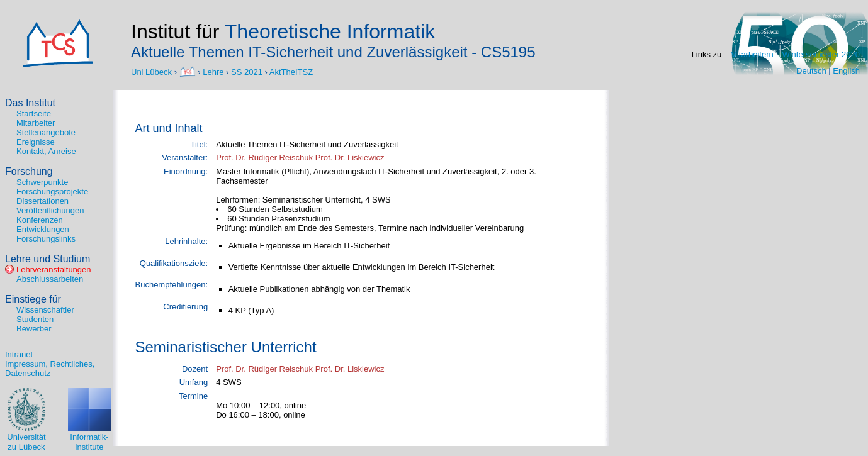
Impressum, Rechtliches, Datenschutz (50, 369)
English (846, 71)
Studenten (35, 319)
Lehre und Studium (48, 259)
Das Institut (30, 103)
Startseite (34, 114)
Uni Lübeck (153, 71)
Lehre (213, 71)
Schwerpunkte (42, 182)
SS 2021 (247, 71)
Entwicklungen (43, 229)
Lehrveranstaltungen (54, 270)
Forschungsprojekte (52, 192)
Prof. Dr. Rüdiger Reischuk (264, 158)
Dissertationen (42, 201)
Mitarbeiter (36, 123)
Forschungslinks (46, 239)
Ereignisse (36, 142)
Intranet (19, 354)
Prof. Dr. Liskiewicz (350, 158)
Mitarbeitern (752, 54)
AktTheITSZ (291, 71)
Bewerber (34, 329)
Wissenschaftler (45, 310)
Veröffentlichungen (50, 210)
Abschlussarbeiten (50, 279)
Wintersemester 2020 (821, 54)
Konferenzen (40, 220)
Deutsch (811, 71)
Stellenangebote (46, 132)
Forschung (29, 171)
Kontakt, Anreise (46, 151)
